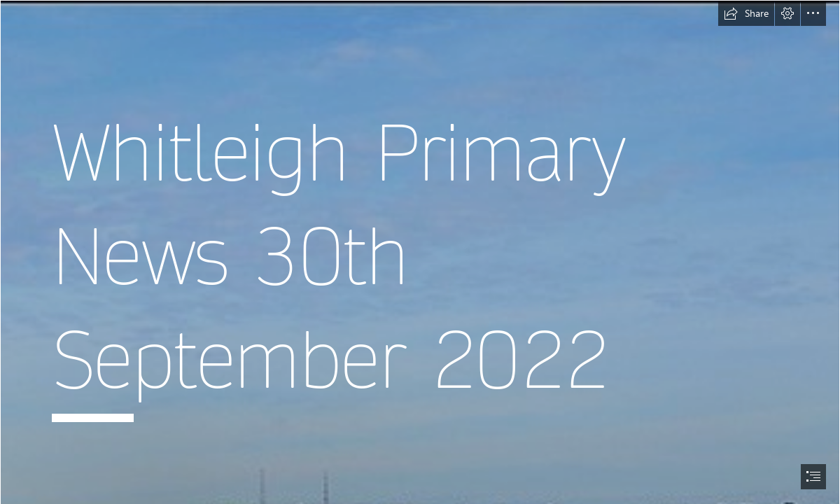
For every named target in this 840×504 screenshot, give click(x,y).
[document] (420, 252)
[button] (746, 13)
